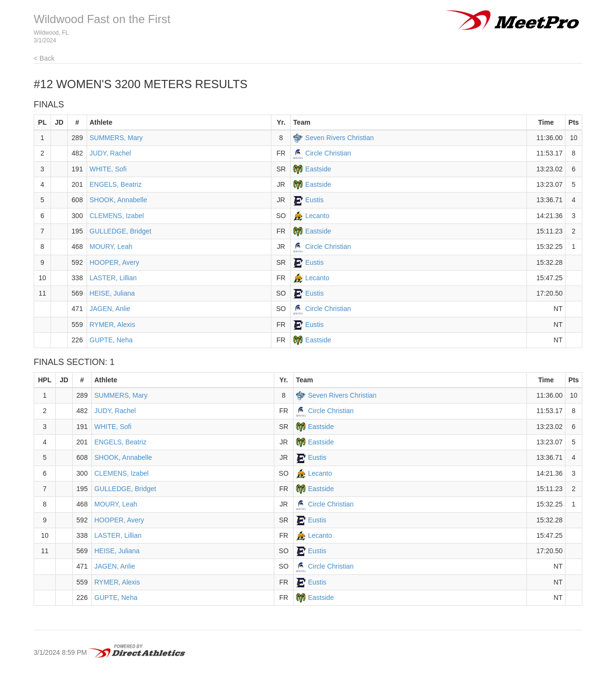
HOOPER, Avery (114, 262)
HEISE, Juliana (112, 293)
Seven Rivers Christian (339, 138)
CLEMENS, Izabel (117, 216)
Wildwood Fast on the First (102, 19)
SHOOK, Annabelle (118, 200)
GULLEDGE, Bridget (120, 231)
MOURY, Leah (111, 247)
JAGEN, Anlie (110, 309)
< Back (44, 58)
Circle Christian (328, 153)
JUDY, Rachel (110, 153)
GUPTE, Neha (111, 340)
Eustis (314, 200)
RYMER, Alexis (112, 325)
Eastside (318, 169)
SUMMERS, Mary (116, 138)
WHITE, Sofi (108, 169)
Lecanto (317, 216)
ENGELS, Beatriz (115, 184)
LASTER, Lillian (113, 278)
